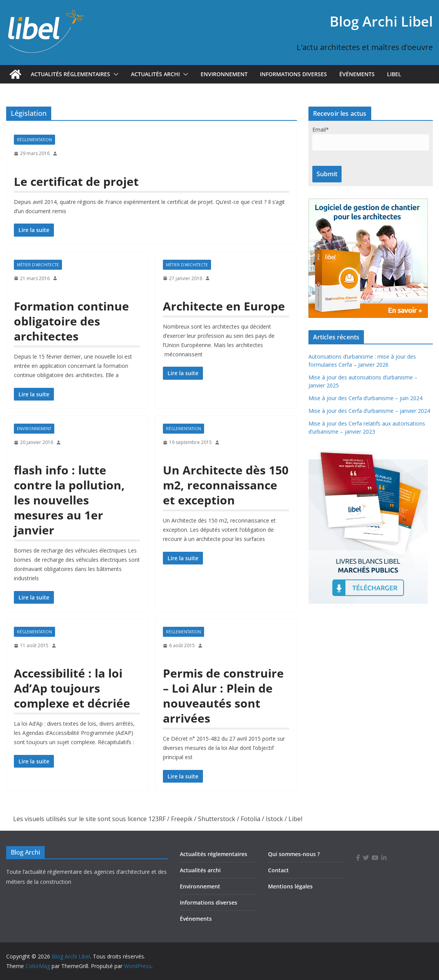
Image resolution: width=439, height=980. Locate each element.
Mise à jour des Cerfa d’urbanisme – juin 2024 (365, 398)
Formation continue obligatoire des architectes (71, 321)
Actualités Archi (155, 74)
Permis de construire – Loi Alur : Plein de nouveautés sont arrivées (223, 696)
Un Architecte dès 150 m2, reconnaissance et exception (226, 485)
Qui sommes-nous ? (294, 854)
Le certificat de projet (76, 181)
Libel (394, 74)
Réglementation (34, 140)
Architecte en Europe (224, 306)
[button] (114, 74)
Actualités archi (200, 870)
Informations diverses (293, 74)
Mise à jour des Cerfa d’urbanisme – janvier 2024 (369, 411)
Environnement (224, 74)
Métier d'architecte (38, 265)
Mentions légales (290, 886)
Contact (278, 870)
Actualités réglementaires (70, 74)
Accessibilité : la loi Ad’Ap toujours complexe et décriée (72, 688)
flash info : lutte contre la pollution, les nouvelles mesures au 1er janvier (69, 500)
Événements (357, 74)
